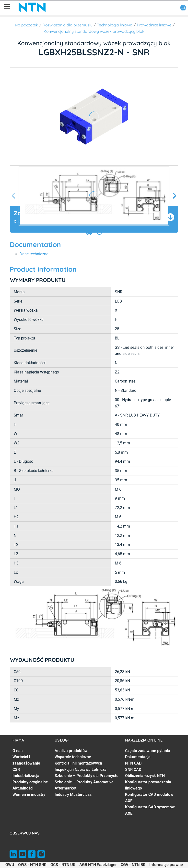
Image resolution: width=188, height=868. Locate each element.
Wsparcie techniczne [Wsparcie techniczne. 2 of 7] (73, 757)
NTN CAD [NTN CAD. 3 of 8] (133, 763)
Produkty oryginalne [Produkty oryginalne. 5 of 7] (30, 782)
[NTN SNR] (32, 7)
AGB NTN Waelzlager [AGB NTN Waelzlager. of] (98, 865)
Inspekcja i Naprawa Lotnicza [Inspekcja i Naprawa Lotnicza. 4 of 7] (81, 770)
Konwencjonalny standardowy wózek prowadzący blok (94, 31)
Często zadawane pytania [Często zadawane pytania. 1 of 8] (148, 751)
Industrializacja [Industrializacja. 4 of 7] (26, 776)
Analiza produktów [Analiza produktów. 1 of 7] (71, 751)
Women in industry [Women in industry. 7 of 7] (29, 795)
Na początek (27, 25)
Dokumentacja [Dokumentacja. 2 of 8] (138, 757)
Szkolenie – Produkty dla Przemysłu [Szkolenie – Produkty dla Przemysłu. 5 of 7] (87, 776)
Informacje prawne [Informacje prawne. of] (166, 865)
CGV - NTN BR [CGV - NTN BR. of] (133, 865)
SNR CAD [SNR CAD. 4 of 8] (133, 770)
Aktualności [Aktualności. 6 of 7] (23, 788)
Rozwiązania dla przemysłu (68, 25)
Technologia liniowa (115, 25)
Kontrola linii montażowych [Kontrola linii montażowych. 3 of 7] (78, 763)
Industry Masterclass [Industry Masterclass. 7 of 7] (73, 795)
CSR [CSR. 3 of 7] (16, 770)
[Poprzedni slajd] (14, 196)
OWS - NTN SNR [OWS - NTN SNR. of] (32, 865)
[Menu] (7, 7)
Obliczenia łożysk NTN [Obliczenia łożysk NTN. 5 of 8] (145, 776)
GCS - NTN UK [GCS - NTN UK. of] (63, 865)
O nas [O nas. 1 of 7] (18, 751)
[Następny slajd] (174, 196)
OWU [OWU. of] (10, 865)
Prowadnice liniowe (154, 25)
